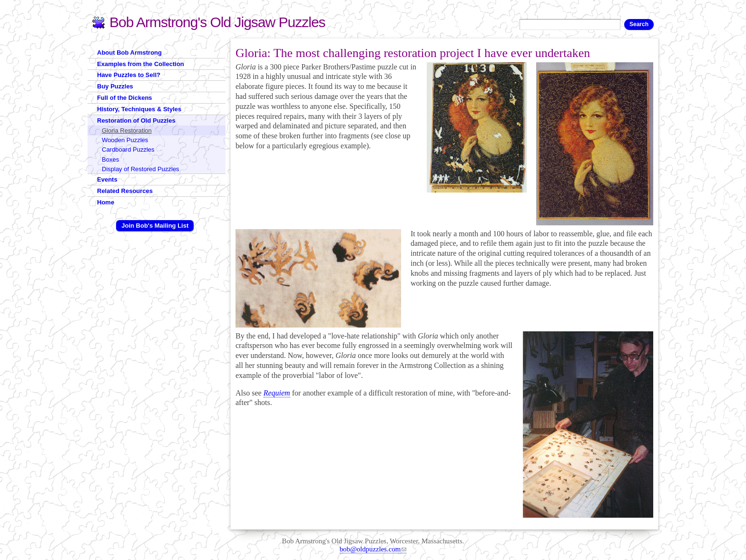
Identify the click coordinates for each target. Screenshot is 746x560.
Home (106, 202)
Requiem (277, 393)
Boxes (110, 159)
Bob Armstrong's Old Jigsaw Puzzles (217, 22)
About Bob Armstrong (129, 53)
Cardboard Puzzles (128, 150)
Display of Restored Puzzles (141, 169)
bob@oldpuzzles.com (373, 549)
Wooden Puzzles (125, 140)
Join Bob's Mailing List (155, 226)
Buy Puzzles (115, 86)
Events (107, 179)
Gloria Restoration (127, 130)
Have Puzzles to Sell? (129, 75)
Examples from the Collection (141, 64)
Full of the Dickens (125, 98)
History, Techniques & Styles (139, 109)
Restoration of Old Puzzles (136, 121)
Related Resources (125, 191)
